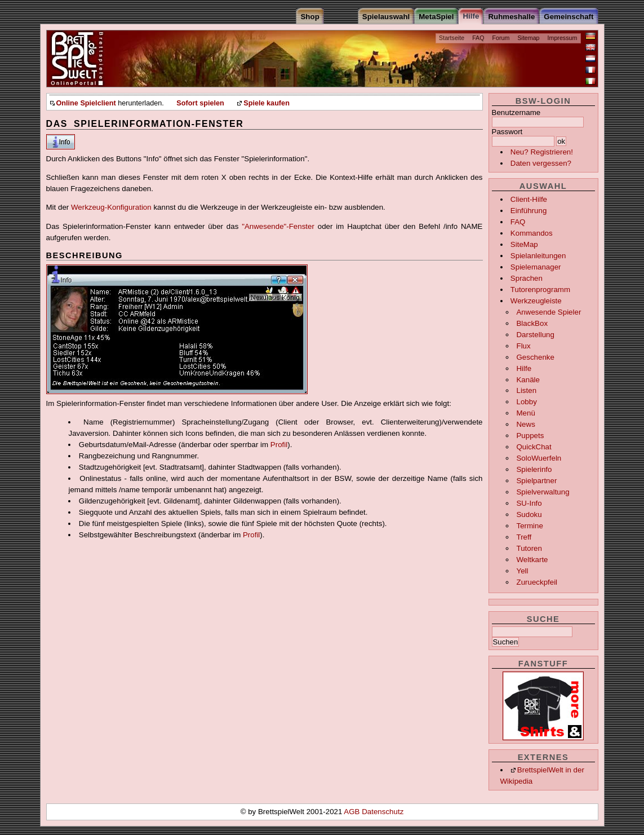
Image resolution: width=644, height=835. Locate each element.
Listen (526, 390)
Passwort (507, 132)
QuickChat (534, 447)
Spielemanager (536, 267)
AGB (353, 812)
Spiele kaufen (267, 103)
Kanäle (528, 380)
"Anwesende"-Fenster (278, 226)
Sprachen (527, 278)
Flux (523, 346)
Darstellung (535, 335)
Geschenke (535, 357)
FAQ (478, 38)
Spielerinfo (534, 469)
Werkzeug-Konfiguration (111, 207)
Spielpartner (536, 481)
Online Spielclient (86, 103)
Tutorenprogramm (540, 290)
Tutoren (529, 548)
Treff (524, 537)
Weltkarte (532, 560)
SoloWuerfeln (539, 458)
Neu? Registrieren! (542, 152)
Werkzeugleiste (536, 301)
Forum (501, 38)
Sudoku (529, 514)
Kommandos (532, 233)
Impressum (563, 38)
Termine (529, 526)
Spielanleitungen (538, 256)
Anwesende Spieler (548, 312)
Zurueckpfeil (537, 582)
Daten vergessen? (541, 163)
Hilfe (524, 368)
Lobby (526, 402)
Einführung (528, 211)
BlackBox (532, 323)
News (525, 424)
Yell (522, 571)
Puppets (530, 436)
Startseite (452, 38)
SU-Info (529, 503)
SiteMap (524, 244)
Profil (279, 445)
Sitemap (528, 38)
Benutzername (516, 112)
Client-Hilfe (529, 199)
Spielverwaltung (543, 492)
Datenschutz (383, 812)
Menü (525, 413)
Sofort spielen (200, 103)
